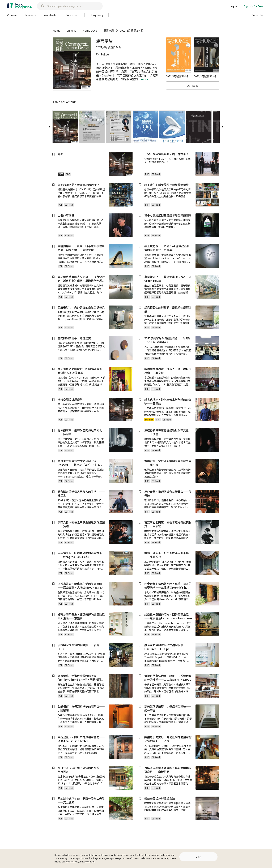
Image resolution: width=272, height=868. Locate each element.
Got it (198, 857)
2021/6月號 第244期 (132, 30)
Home (57, 30)
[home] (19, 6)
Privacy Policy (72, 861)
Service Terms (89, 861)
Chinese (71, 30)
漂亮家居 (109, 30)
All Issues (193, 85)
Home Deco (90, 30)
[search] (41, 6)
